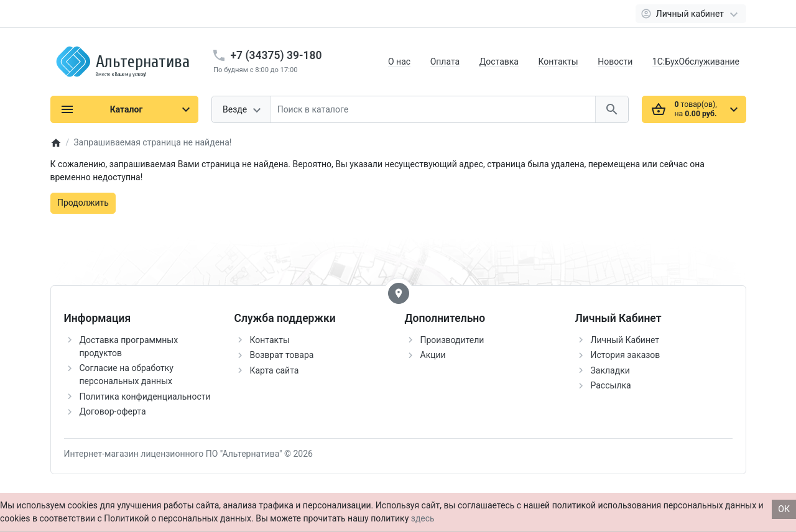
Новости (615, 62)
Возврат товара (282, 355)
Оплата (445, 62)
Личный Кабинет (625, 340)
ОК (784, 509)
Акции (433, 355)
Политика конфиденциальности (145, 397)
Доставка (499, 62)
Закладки (610, 370)
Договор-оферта (113, 411)
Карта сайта (275, 370)
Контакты (558, 62)
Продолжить (83, 203)
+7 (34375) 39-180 (276, 55)
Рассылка (611, 385)
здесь (423, 518)
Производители (452, 340)
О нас (399, 62)
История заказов (626, 355)
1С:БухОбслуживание (696, 62)
